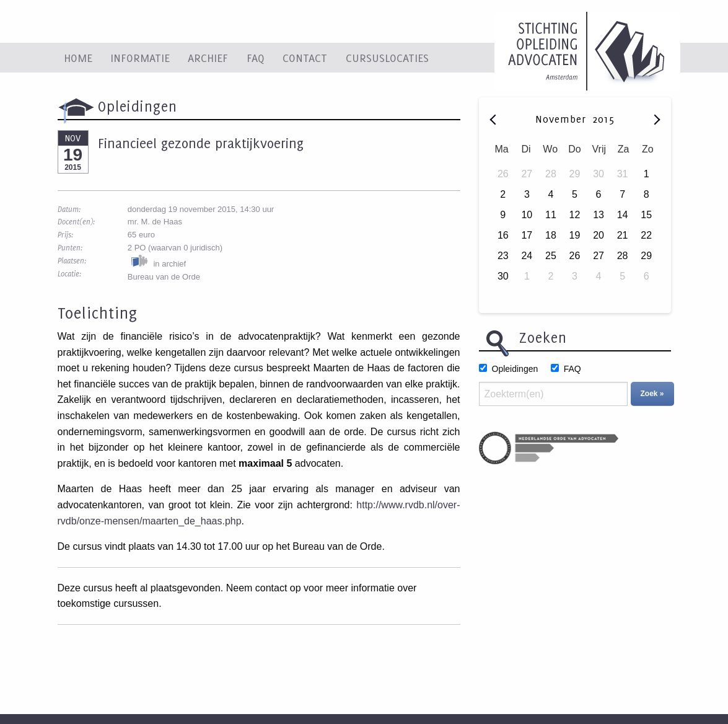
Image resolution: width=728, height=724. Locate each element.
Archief (208, 58)
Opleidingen (515, 369)
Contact (305, 58)
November (563, 119)
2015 (603, 119)
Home (78, 58)
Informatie (140, 58)
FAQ (256, 58)
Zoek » (652, 394)
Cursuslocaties (387, 58)
